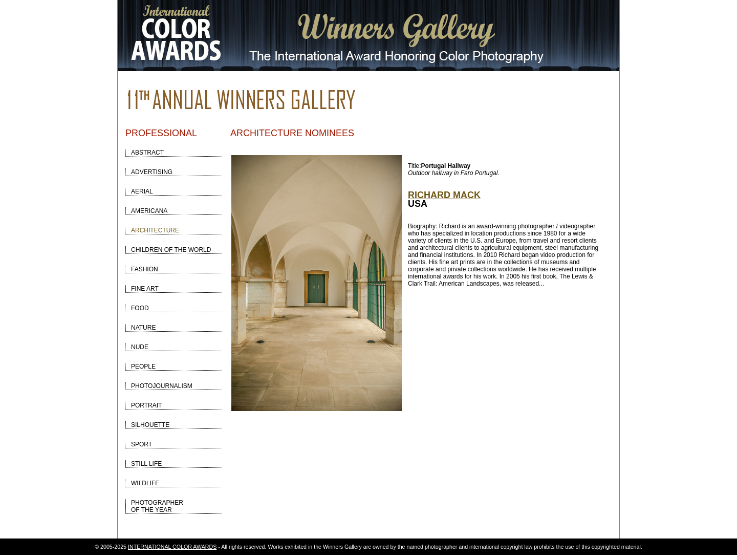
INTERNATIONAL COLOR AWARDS (172, 547)
